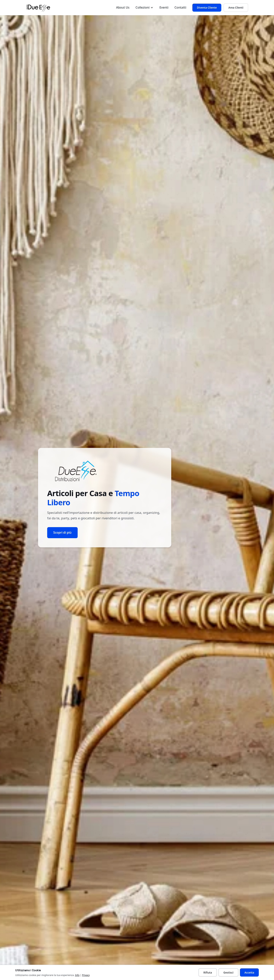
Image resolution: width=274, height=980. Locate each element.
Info (77, 975)
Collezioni (144, 7)
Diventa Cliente (207, 8)
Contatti (180, 7)
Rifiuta (208, 972)
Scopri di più (62, 532)
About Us (123, 7)
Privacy (86, 975)
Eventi (164, 7)
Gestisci (228, 972)
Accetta (249, 972)
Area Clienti (236, 8)
